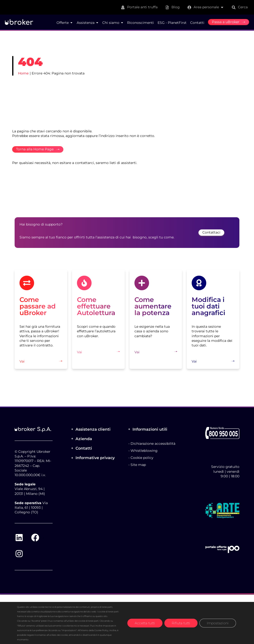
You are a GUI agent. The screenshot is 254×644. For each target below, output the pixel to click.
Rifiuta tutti (181, 623)
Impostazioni (218, 623)
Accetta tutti (145, 623)
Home (23, 73)
